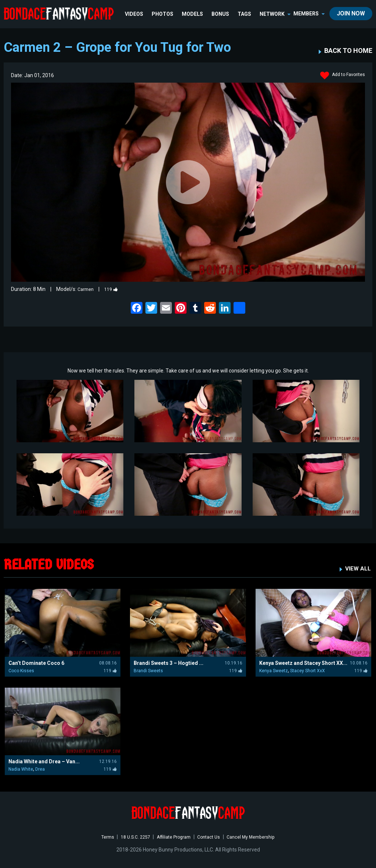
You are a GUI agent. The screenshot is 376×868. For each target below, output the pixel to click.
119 (114, 289)
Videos (135, 14)
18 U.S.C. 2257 (129, 837)
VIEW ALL (357, 568)
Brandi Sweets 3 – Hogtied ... (169, 663)
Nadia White (21, 769)
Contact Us (212, 837)
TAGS (245, 14)
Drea (40, 769)
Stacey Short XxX (308, 670)
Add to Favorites (340, 76)
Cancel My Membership (258, 837)
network (276, 14)
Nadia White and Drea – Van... (44, 761)
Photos (164, 14)
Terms (98, 837)
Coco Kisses (21, 670)
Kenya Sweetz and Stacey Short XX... (303, 663)
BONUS (221, 14)
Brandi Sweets (148, 670)
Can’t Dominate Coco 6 (36, 663)
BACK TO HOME (348, 51)
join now (351, 13)
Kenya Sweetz (274, 670)
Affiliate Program (172, 837)
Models (194, 14)
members (309, 14)
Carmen (87, 289)
